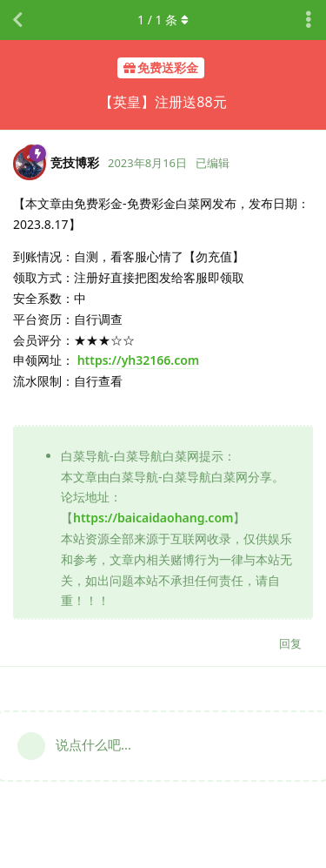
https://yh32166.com (139, 360)
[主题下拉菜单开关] (309, 20)
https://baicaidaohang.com (153, 518)
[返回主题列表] (17, 20)
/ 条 (163, 20)
